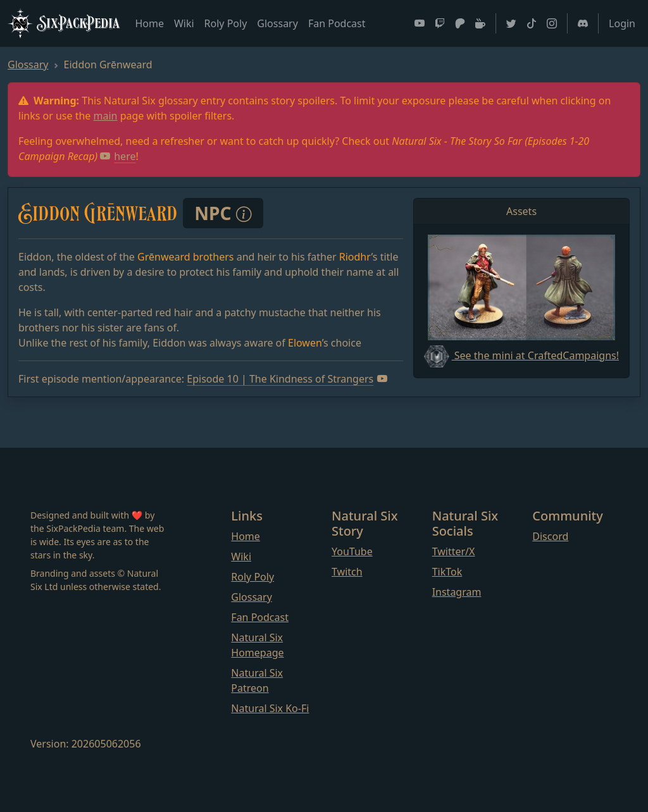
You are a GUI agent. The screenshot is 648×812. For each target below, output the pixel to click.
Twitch (347, 572)
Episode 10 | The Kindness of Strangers (287, 379)
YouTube (352, 551)
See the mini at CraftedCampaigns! (521, 355)
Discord (550, 536)
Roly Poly (226, 23)
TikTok (447, 572)
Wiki (184, 23)
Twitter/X (454, 551)
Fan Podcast (337, 23)
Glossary (277, 23)
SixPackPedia (64, 23)
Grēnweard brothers (185, 257)
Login (622, 23)
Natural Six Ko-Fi (270, 708)
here (118, 156)
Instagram (457, 592)
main (106, 116)
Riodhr (355, 257)
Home (149, 23)
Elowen (305, 343)
